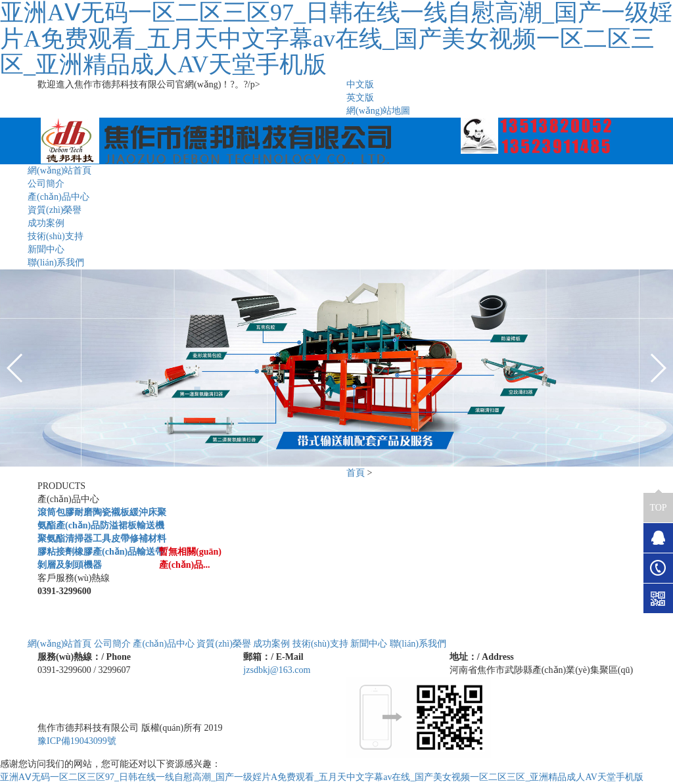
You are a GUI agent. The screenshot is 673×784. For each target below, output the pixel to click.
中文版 (360, 84)
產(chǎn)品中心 (58, 197)
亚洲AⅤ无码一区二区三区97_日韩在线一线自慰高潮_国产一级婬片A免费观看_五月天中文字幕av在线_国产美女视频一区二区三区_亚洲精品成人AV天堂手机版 (322, 777)
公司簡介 (46, 184)
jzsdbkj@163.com (277, 670)
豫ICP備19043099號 (77, 741)
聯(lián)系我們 (56, 263)
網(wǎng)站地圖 (378, 111)
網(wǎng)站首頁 (59, 171)
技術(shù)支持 (56, 236)
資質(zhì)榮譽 (55, 210)
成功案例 (46, 223)
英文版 (360, 98)
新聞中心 (46, 249)
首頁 (356, 473)
